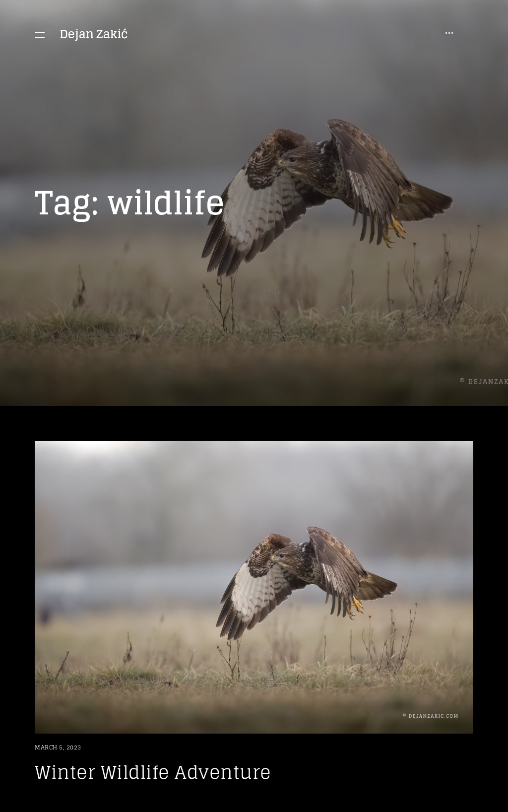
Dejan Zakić (94, 34)
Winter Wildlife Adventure (153, 772)
